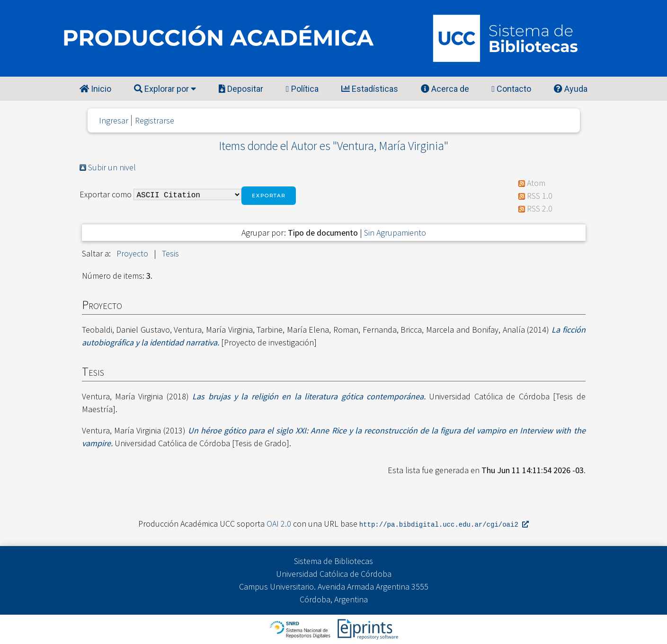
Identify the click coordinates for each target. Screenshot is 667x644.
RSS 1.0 (540, 196)
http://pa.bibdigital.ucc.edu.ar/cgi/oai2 (444, 524)
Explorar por (165, 89)
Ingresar (114, 120)
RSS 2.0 (540, 208)
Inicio (95, 89)
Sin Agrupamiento (395, 233)
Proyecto (132, 253)
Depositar (241, 89)
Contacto (512, 89)
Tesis (170, 253)
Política (302, 89)
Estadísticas (370, 89)
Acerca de (445, 89)
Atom (536, 183)
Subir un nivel (112, 167)
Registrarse (155, 120)
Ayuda (571, 89)
